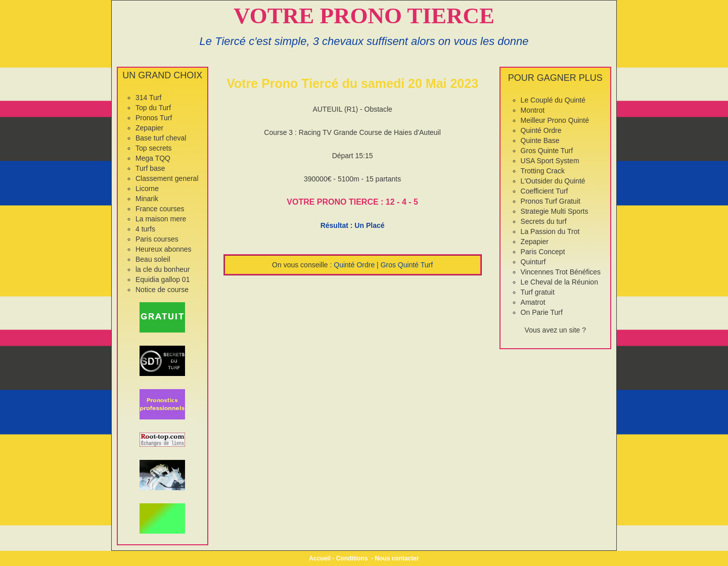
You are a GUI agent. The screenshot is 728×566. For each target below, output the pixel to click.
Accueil (320, 558)
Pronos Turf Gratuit (551, 201)
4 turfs (145, 229)
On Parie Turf (542, 312)
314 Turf (148, 98)
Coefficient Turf (544, 191)
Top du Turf (153, 108)
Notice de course (162, 290)
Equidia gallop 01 (163, 279)
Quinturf (533, 262)
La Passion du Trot (550, 231)
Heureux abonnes (164, 249)
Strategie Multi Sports (555, 211)
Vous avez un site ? (555, 330)
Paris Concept (543, 252)
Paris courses (157, 239)
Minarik (147, 199)
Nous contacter (397, 558)
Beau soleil (153, 259)
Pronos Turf (154, 118)
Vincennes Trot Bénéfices (561, 272)
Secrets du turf (544, 221)
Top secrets (154, 148)
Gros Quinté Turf (407, 265)
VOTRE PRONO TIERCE (364, 16)
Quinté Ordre (354, 265)
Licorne (147, 188)
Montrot (533, 110)
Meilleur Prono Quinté (555, 120)
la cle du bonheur (163, 269)
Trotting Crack (543, 171)
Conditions (352, 558)
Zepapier (149, 128)
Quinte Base (540, 140)
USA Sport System (550, 161)
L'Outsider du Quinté (553, 181)
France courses (160, 209)
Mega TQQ (153, 158)
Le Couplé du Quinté (553, 100)
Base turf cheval (161, 138)
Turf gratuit (538, 292)
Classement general (167, 178)
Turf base (150, 168)
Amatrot (533, 302)
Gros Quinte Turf (547, 151)
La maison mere (161, 219)
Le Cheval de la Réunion (559, 282)
